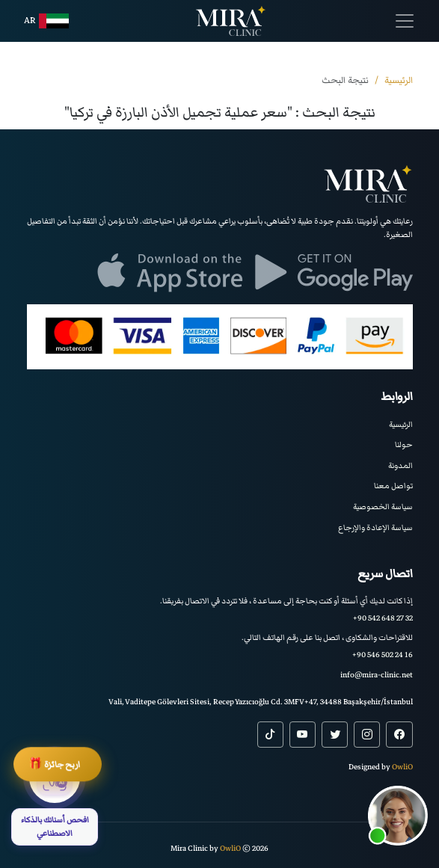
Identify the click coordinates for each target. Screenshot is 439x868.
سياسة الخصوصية (383, 507)
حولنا (404, 444)
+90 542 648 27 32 (383, 618)
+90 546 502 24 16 (383, 655)
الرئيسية (401, 424)
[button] (398, 816)
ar (46, 21)
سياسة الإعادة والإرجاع (375, 527)
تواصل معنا (393, 486)
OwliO (402, 767)
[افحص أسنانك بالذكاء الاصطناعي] (55, 799)
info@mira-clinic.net (377, 675)
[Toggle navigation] (405, 21)
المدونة (400, 465)
